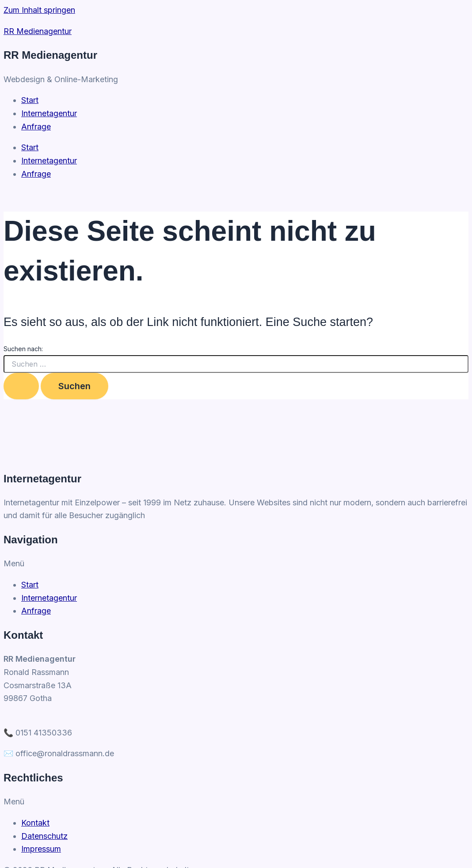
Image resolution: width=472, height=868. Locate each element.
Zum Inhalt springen (39, 10)
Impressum (41, 849)
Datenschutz (44, 836)
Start (30, 147)
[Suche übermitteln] (21, 386)
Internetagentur (49, 161)
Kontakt (35, 823)
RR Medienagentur (38, 31)
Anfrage (36, 174)
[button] (236, 564)
